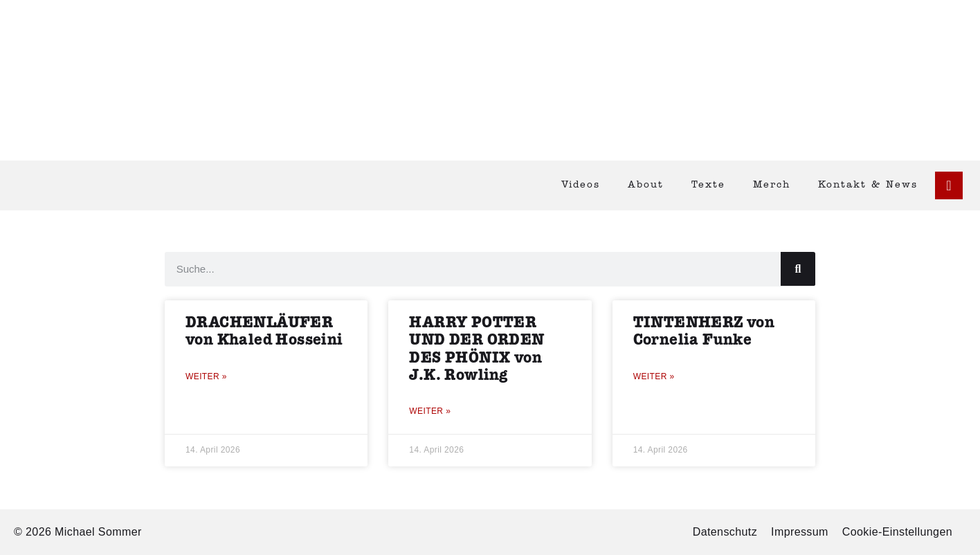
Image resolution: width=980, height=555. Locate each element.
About (646, 185)
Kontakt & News (868, 185)
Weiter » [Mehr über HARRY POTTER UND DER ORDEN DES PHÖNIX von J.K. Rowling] (430, 411)
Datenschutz (725, 532)
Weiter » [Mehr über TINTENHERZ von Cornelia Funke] (654, 376)
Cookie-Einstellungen (897, 532)
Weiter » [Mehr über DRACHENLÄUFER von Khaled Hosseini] (206, 376)
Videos (581, 185)
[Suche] (798, 269)
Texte (708, 185)
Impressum (800, 532)
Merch (772, 185)
